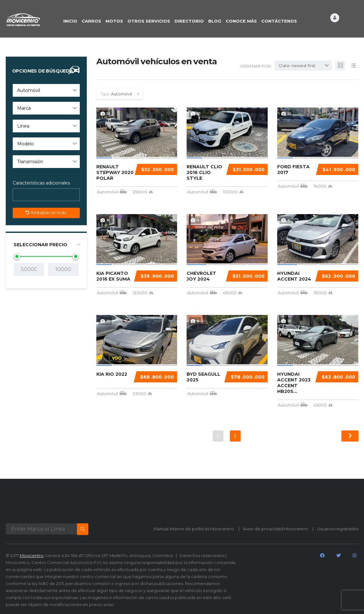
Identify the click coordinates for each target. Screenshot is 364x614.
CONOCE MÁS (241, 21)
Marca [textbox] (24, 108)
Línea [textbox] (23, 126)
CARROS (91, 21)
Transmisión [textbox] (30, 162)
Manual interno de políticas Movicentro (194, 529)
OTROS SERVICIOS (149, 21)
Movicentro (32, 555)
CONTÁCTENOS (279, 21)
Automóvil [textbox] (29, 90)
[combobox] (46, 90)
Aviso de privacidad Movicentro (275, 529)
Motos (114, 21)
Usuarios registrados (338, 529)
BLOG (215, 21)
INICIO (70, 21)
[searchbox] (20, 195)
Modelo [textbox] (26, 144)
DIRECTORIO (189, 21)
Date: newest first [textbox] (297, 66)
